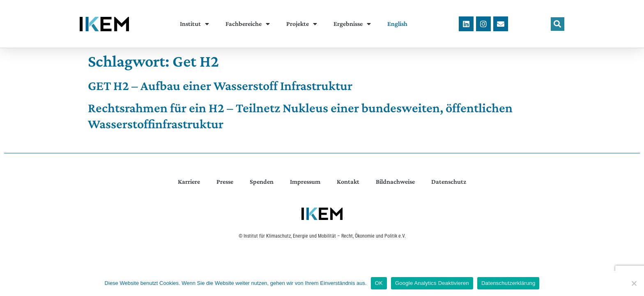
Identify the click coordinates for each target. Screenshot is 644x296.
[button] (558, 24)
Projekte (302, 24)
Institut (194, 24)
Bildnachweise (395, 182)
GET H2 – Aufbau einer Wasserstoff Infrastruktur (220, 86)
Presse (225, 182)
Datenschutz (449, 182)
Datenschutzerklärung (508, 283)
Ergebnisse (352, 24)
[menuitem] (397, 24)
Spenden (262, 182)
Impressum (305, 182)
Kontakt (348, 182)
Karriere (189, 182)
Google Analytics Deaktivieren (432, 283)
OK (379, 283)
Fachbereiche (248, 24)
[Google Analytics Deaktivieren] (634, 283)
